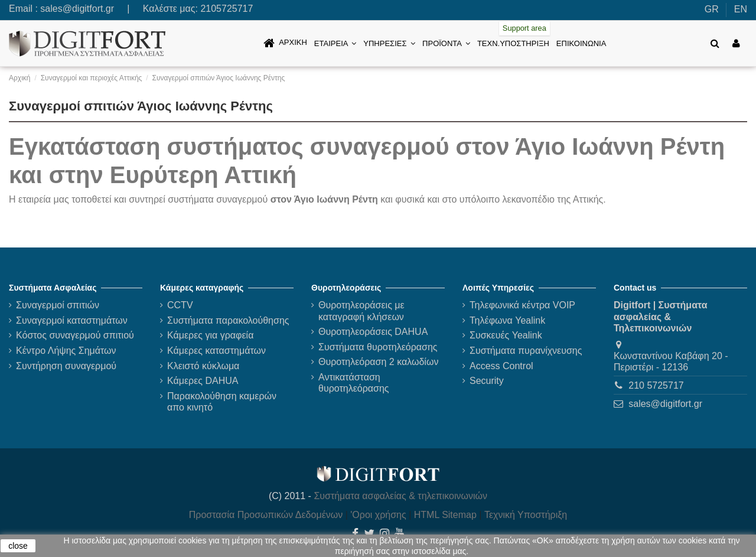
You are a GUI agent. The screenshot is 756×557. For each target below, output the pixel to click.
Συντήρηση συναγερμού (66, 366)
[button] (335, 43)
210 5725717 (656, 385)
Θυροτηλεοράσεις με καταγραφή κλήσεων (361, 311)
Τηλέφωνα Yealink (507, 320)
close (18, 546)
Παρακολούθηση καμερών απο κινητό (222, 402)
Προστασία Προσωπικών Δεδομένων (266, 515)
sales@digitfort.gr (77, 9)
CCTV (180, 305)
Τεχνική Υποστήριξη (526, 515)
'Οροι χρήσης (378, 515)
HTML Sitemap (445, 515)
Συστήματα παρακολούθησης (228, 320)
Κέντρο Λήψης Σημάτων (66, 351)
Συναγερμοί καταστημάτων (72, 320)
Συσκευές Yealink (506, 335)
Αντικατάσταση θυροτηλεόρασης (354, 383)
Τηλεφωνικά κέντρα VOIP (522, 305)
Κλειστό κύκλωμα (203, 366)
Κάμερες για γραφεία (210, 335)
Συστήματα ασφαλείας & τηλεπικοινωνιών (400, 496)
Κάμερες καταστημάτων (216, 351)
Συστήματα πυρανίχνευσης (526, 351)
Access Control (501, 366)
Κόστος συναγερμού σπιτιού (75, 335)
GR (712, 9)
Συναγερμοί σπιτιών (58, 305)
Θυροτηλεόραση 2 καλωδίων (378, 362)
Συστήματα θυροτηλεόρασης (378, 347)
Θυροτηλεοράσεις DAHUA (373, 332)
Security (487, 381)
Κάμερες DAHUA (203, 381)
